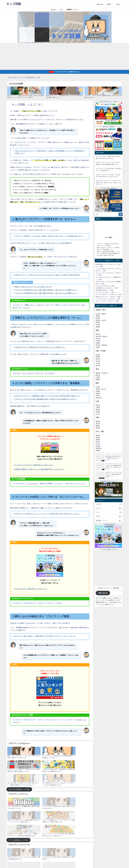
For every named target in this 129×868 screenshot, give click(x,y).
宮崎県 (98, 446)
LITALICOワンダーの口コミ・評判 (107, 288)
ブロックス (16, 373)
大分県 (98, 444)
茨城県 (98, 343)
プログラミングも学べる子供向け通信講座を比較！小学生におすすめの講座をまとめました (46, 399)
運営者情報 (27, 824)
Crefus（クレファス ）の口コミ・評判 (108, 297)
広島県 (98, 408)
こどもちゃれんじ (32, 484)
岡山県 (98, 405)
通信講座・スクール (72, 10)
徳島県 (98, 422)
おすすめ (109, 504)
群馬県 (98, 347)
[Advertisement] (64, 56)
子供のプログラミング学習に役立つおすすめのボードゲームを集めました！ (40, 347)
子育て (109, 517)
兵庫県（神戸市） (101, 389)
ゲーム (61, 10)
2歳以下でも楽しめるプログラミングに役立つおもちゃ (33, 287)
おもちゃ (54, 10)
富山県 (98, 361)
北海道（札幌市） (101, 314)
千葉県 (98, 341)
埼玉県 (98, 339)
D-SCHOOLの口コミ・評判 (104, 290)
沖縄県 (98, 451)
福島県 (98, 327)
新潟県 (98, 359)
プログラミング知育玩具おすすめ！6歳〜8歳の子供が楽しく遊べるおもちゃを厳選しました (46, 293)
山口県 (98, 414)
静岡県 (98, 380)
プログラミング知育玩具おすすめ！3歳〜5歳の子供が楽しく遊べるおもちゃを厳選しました (46, 290)
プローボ (40, 305)
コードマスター (50, 373)
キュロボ (26, 308)
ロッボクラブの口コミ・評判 (105, 286)
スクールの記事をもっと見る (19, 815)
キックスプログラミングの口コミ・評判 (109, 294)
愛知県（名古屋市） (102, 373)
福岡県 (98, 436)
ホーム (9, 824)
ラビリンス (39, 373)
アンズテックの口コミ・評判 (105, 292)
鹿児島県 (99, 448)
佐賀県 (98, 438)
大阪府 (98, 387)
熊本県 (98, 442)
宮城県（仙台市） (101, 320)
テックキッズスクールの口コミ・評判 (108, 299)
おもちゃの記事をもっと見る (19, 736)
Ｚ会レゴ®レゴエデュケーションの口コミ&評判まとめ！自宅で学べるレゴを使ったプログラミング (109, 183)
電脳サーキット (30, 305)
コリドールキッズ (28, 373)
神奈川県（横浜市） (102, 337)
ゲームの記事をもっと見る (18, 777)
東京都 (98, 334)
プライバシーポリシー (17, 824)
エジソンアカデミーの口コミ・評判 (107, 301)
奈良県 (98, 396)
